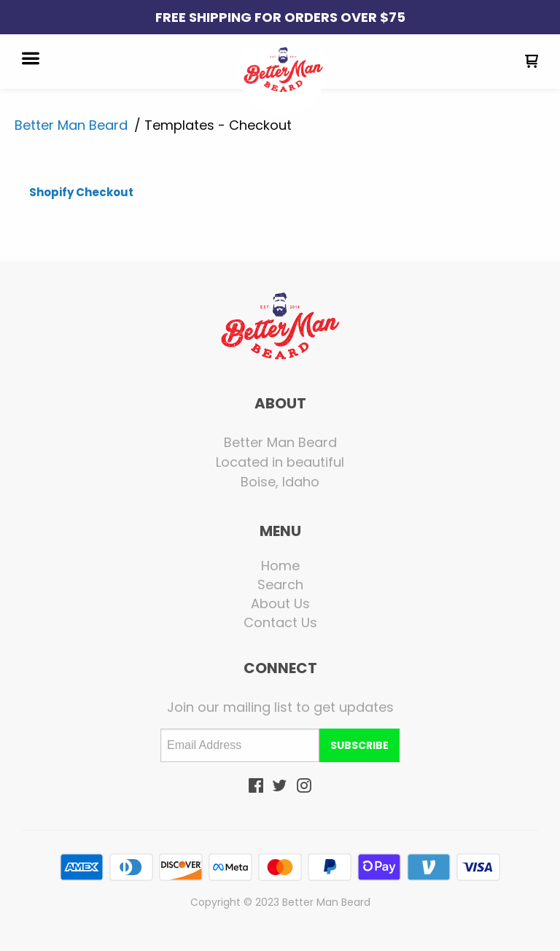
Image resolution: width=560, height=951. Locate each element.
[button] (31, 60)
